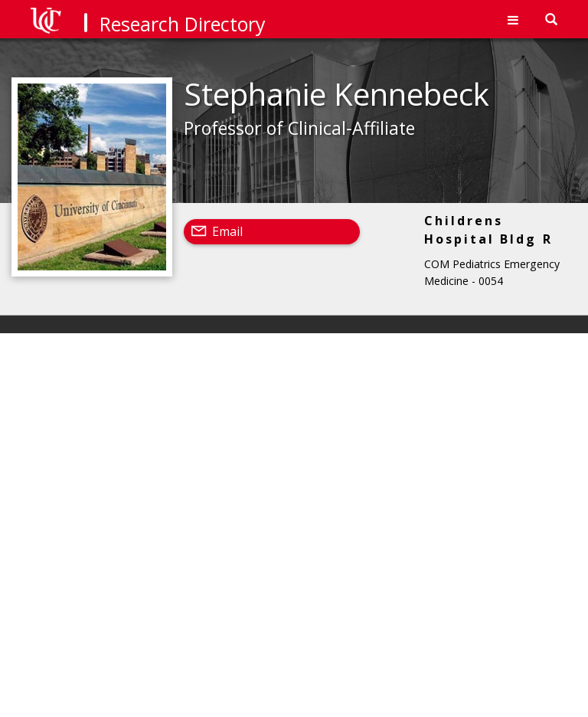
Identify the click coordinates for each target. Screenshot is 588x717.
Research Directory (183, 24)
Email (227, 231)
